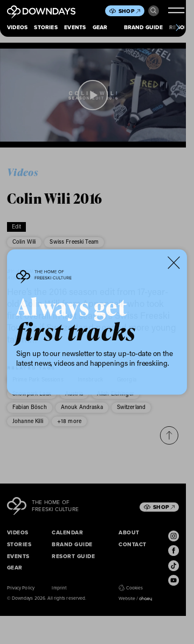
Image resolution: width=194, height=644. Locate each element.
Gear (100, 27)
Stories (46, 27)
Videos (17, 27)
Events (75, 27)
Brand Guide (143, 27)
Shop (129, 11)
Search (154, 11)
